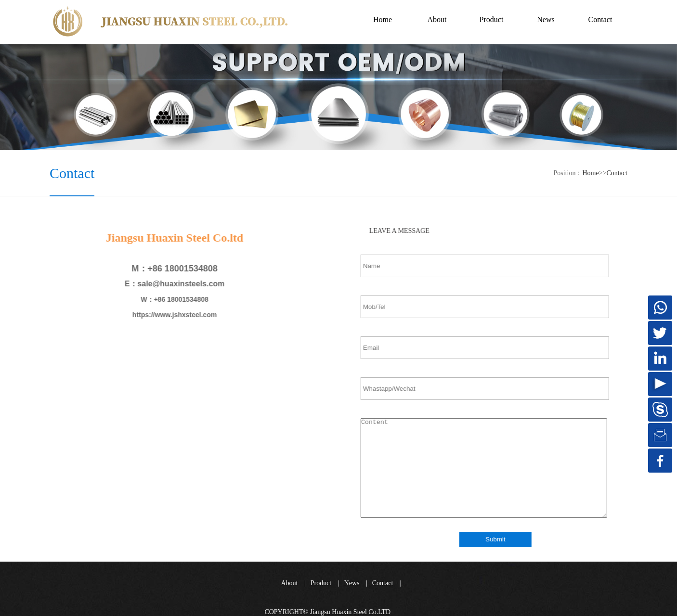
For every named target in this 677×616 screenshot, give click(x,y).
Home (383, 19)
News (352, 583)
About (289, 583)
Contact (617, 173)
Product (321, 583)
